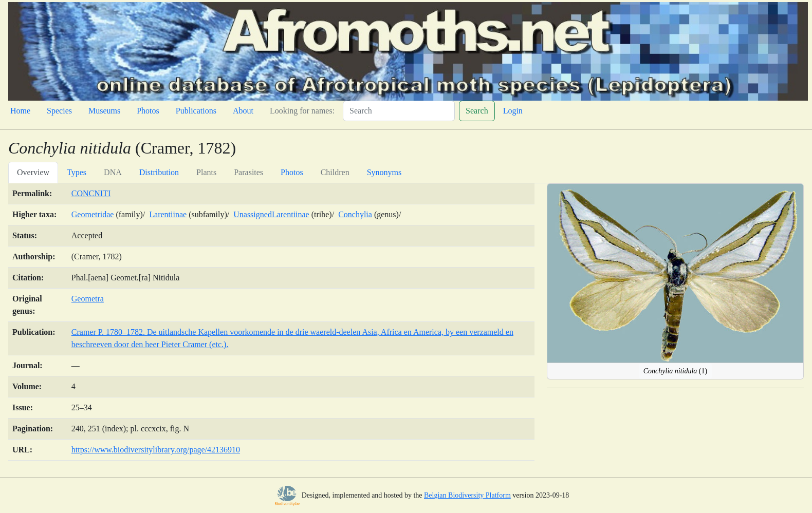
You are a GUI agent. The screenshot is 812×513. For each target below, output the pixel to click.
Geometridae (93, 214)
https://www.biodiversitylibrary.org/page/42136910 (156, 450)
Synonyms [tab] (384, 172)
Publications (196, 111)
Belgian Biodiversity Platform (467, 495)
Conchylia (355, 214)
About (243, 111)
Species (59, 111)
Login (513, 111)
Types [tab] (77, 172)
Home (20, 111)
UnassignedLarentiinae (271, 214)
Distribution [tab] (159, 172)
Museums (104, 111)
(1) (675, 371)
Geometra (88, 299)
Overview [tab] (33, 172)
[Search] (399, 111)
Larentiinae (168, 214)
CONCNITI (91, 193)
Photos (148, 111)
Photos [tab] (292, 172)
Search (477, 111)
